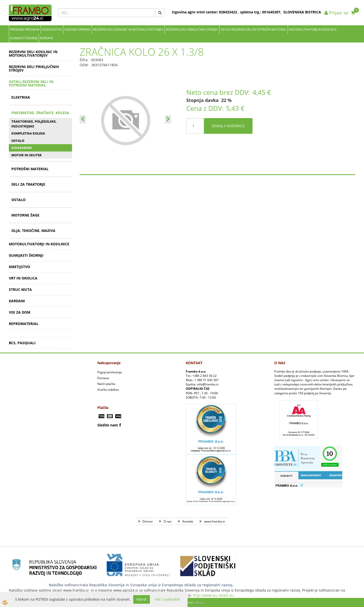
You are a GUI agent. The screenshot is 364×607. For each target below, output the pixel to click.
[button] (168, 119)
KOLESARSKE (22, 148)
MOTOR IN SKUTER (27, 155)
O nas (168, 521)
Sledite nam (108, 425)
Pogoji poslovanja (110, 372)
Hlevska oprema (77, 29)
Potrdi (142, 599)
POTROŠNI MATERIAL (30, 169)
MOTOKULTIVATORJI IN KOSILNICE (313, 29)
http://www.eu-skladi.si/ (213, 595)
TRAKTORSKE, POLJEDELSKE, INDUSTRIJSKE (34, 124)
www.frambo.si (214, 521)
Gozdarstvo (52, 29)
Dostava (103, 378)
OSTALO (18, 141)
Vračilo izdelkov (108, 390)
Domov (148, 521)
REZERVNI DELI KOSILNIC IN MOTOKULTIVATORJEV (128, 29)
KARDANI (46, 38)
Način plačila (106, 384)
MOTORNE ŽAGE (25, 215)
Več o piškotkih (167, 599)
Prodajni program (25, 29)
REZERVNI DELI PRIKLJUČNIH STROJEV (192, 29)
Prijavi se (336, 13)
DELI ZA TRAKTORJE (28, 184)
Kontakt (188, 521)
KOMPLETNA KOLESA (28, 133)
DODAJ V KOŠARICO (228, 126)
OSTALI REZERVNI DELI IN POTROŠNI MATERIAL (253, 29)
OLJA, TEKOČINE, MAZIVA (33, 231)
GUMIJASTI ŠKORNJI (24, 38)
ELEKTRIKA (21, 97)
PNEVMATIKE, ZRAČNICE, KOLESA (40, 113)
